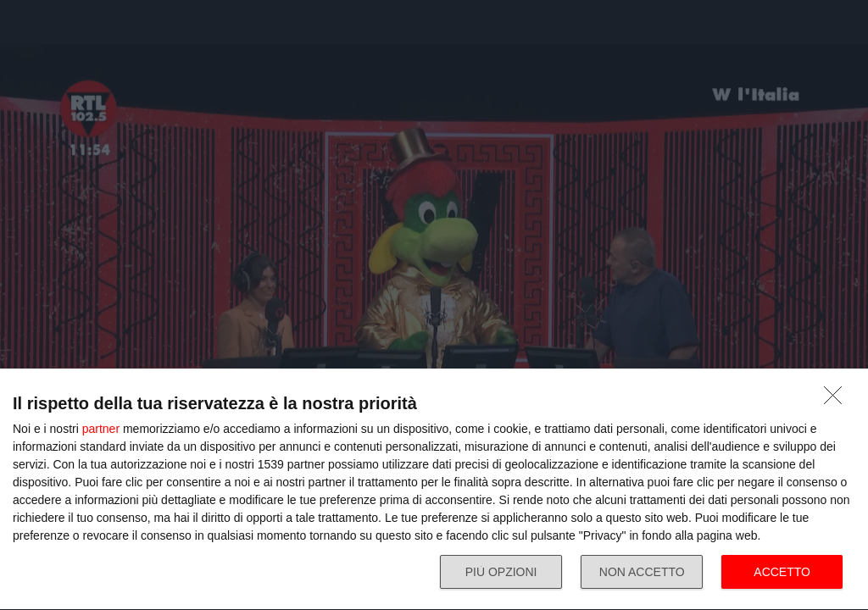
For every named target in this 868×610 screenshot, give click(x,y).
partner (101, 429)
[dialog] (434, 490)
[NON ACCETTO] (837, 400)
